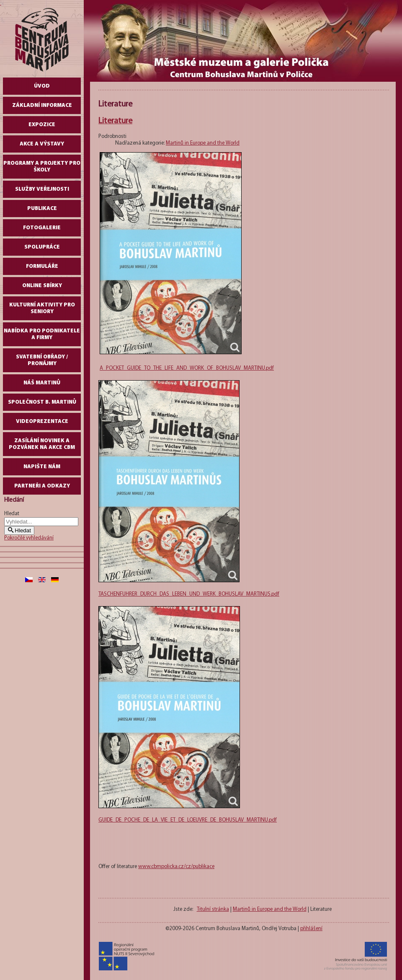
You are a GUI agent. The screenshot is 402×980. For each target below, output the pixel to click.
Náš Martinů (42, 383)
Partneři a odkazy (42, 486)
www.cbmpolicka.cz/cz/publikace (176, 867)
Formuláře (42, 266)
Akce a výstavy (42, 144)
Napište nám (42, 467)
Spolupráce (42, 247)
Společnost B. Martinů (42, 402)
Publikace (42, 209)
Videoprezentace (42, 421)
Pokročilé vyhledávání (29, 538)
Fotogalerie (42, 228)
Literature (115, 121)
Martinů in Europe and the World (203, 143)
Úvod (42, 86)
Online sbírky (42, 286)
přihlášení (311, 929)
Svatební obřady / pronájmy (42, 360)
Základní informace (42, 105)
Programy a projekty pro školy (42, 167)
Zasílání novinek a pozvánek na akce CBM (42, 444)
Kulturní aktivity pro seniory (42, 308)
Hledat (12, 514)
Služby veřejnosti (42, 189)
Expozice (42, 125)
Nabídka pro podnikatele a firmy (42, 334)
